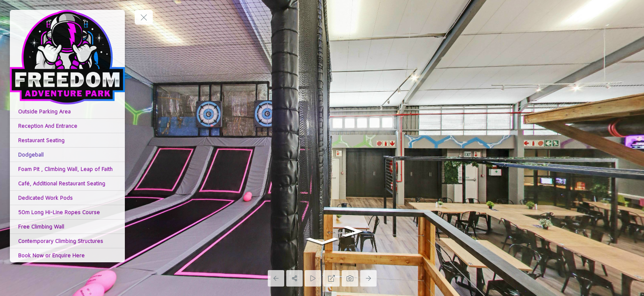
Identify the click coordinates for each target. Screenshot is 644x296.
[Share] (294, 278)
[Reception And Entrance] (67, 126)
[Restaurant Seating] (67, 140)
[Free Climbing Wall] (67, 227)
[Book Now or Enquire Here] (67, 255)
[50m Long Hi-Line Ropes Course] (67, 212)
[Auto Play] (313, 278)
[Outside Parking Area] (67, 111)
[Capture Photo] (350, 278)
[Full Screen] (331, 278)
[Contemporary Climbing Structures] (67, 241)
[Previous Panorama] (276, 278)
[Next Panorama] (368, 278)
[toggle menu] (144, 17)
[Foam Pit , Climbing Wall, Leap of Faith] (67, 169)
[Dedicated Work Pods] (67, 198)
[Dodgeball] (67, 155)
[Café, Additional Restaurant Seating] (67, 183)
